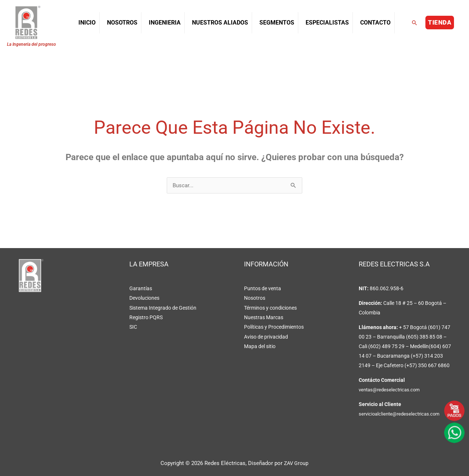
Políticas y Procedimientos (274, 327)
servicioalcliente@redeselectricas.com (402, 414)
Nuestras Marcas (264, 317)
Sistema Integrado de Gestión (163, 308)
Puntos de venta (263, 289)
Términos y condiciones (270, 308)
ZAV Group (296, 463)
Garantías (141, 289)
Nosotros (255, 298)
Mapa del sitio (260, 346)
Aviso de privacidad (266, 336)
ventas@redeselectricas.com (392, 390)
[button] (414, 23)
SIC (133, 327)
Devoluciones (144, 298)
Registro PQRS (146, 317)
